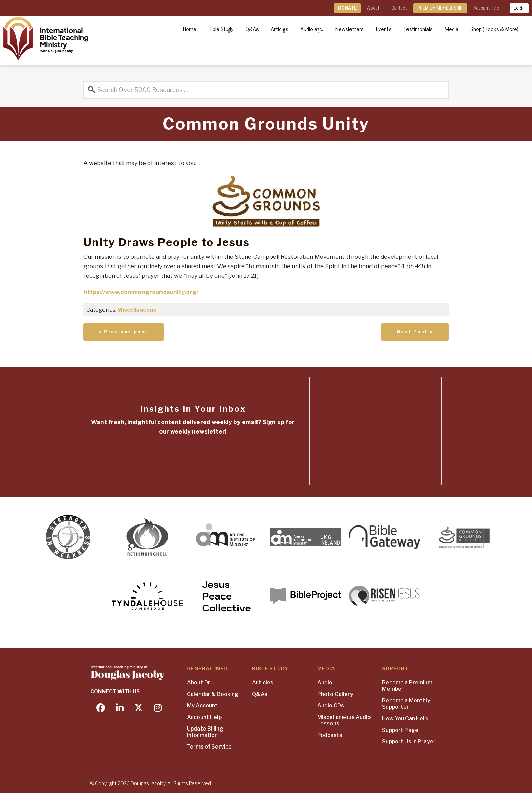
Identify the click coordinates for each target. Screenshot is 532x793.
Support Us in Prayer (409, 742)
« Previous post (124, 332)
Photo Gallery (335, 694)
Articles (263, 683)
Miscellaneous (137, 310)
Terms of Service (209, 747)
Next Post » (415, 332)
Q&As (260, 694)
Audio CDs (331, 706)
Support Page (400, 730)
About (373, 8)
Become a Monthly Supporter (406, 704)
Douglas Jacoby (148, 783)
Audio (325, 683)
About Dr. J (201, 683)
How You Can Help (405, 718)
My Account (202, 706)
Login (519, 8)
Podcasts (330, 735)
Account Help (486, 8)
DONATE (347, 8)
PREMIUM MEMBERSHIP (440, 8)
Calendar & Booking (213, 694)
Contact (399, 8)
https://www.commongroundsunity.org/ (141, 292)
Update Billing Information (205, 732)
